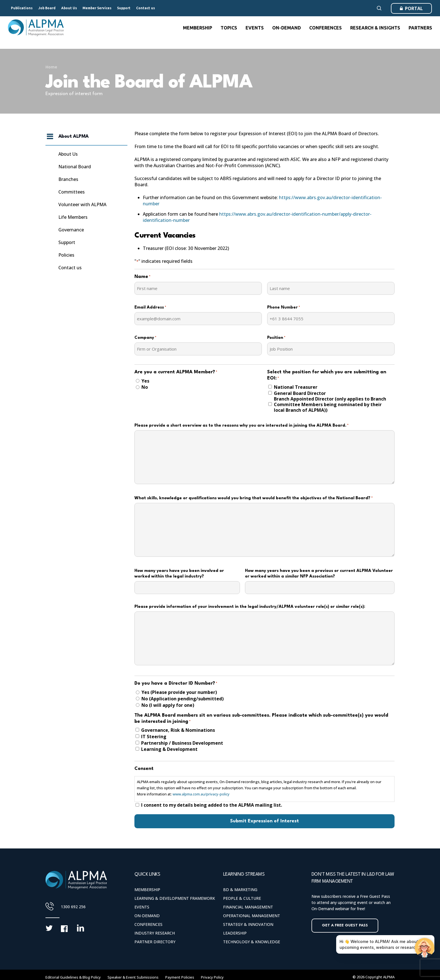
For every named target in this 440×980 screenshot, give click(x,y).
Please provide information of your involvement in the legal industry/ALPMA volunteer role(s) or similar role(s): (250, 607)
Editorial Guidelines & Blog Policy (73, 977)
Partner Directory (155, 942)
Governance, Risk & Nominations (178, 730)
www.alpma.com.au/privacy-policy (201, 794)
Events (142, 907)
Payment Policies (180, 977)
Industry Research (155, 933)
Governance (71, 230)
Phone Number (284, 308)
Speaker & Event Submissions (133, 977)
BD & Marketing (240, 890)
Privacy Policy (212, 977)
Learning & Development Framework (175, 898)
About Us (68, 154)
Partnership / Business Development (182, 743)
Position (276, 338)
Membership (147, 890)
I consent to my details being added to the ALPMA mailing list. (212, 805)
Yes (145, 381)
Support (67, 242)
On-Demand (147, 916)
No (145, 387)
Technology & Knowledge (252, 942)
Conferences (148, 924)
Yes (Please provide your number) (179, 692)
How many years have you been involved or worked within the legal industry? (179, 574)
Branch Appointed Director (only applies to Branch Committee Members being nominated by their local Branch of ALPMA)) (330, 404)
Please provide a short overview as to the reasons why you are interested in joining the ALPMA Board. (241, 426)
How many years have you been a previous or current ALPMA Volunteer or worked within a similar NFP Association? (319, 574)
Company (145, 338)
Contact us (70, 268)
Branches (68, 179)
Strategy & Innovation (248, 924)
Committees (72, 192)
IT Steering (154, 737)
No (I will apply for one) (168, 705)
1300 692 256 (73, 907)
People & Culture (242, 898)
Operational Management (252, 916)
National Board (75, 167)
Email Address (150, 308)
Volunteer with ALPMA (82, 204)
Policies (66, 255)
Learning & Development (169, 749)
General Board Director (300, 393)
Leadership (235, 933)
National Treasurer (296, 387)
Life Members (73, 217)
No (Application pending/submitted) (183, 699)
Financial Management (248, 907)
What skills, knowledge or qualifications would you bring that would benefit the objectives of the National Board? (254, 498)
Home (51, 67)
